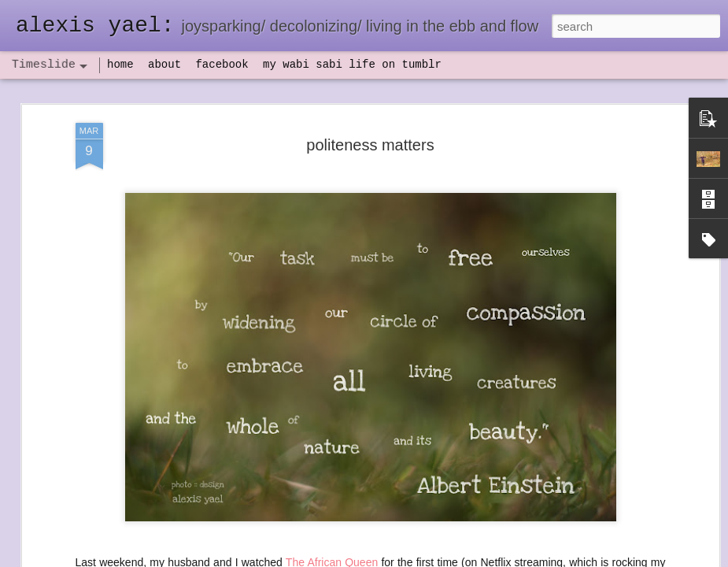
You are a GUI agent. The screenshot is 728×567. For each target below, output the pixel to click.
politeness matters (370, 125)
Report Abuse (459, 558)
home (120, 65)
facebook (222, 65)
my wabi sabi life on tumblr (352, 65)
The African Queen (332, 543)
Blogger (414, 558)
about (164, 65)
